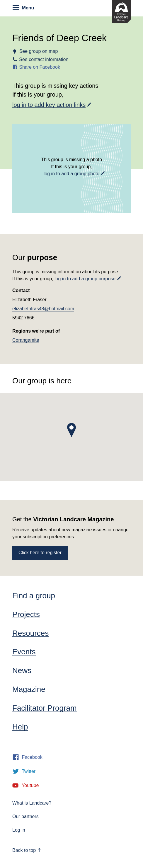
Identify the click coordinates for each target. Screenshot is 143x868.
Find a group (34, 596)
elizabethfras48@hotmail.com (43, 309)
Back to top (27, 850)
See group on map (38, 51)
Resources (30, 633)
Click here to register (40, 553)
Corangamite (26, 340)
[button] (71, 430)
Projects (26, 614)
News (22, 670)
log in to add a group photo (71, 174)
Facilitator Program (45, 708)
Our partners (25, 816)
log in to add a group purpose (85, 279)
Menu (23, 8)
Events (24, 652)
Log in (19, 830)
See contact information (44, 59)
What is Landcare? (32, 803)
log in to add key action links (49, 105)
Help (20, 727)
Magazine (29, 689)
